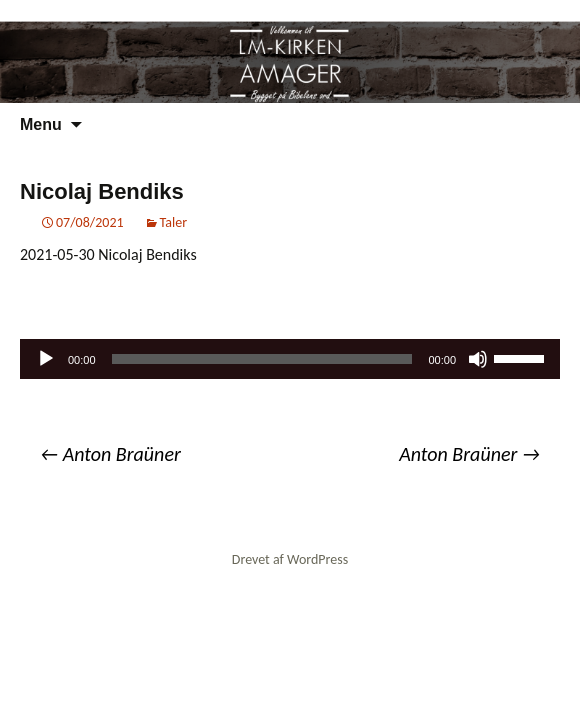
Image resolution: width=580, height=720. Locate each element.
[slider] (262, 359)
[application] (290, 359)
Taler (174, 222)
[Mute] (478, 359)
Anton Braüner (110, 454)
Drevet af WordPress (290, 559)
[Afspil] (46, 359)
